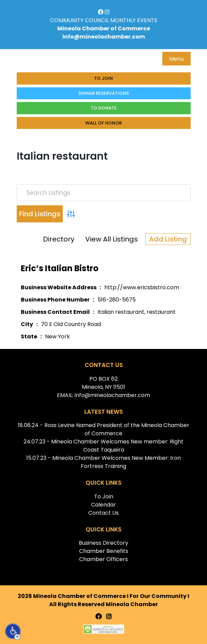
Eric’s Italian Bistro (60, 268)
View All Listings (112, 239)
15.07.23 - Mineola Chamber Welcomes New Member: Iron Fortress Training (103, 462)
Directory (59, 239)
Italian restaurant (121, 312)
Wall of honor (103, 123)
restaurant (161, 312)
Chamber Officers (103, 559)
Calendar (103, 505)
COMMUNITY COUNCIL (79, 20)
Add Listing (168, 239)
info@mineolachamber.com (104, 37)
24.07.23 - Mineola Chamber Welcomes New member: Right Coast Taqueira (103, 446)
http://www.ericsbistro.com (142, 287)
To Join (103, 78)
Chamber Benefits (104, 551)
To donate (104, 108)
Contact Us (103, 513)
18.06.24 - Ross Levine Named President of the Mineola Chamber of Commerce (103, 429)
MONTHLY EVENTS (134, 20)
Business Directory (103, 543)
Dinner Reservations (104, 93)
